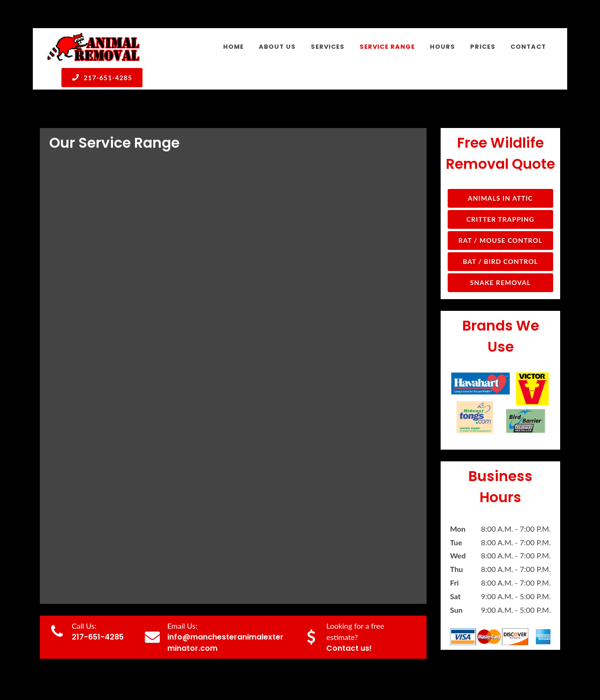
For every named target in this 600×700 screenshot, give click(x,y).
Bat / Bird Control (500, 261)
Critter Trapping (500, 219)
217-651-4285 (102, 77)
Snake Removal (500, 282)
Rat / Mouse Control (500, 240)
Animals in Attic (500, 198)
